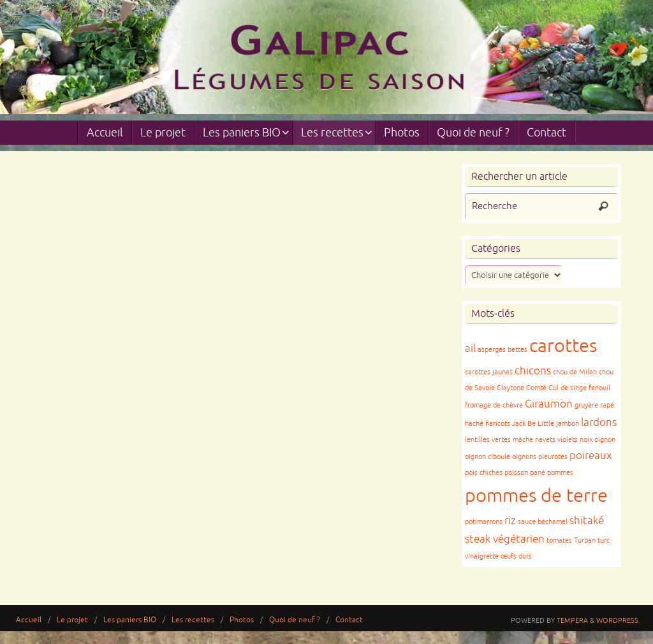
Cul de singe (568, 388)
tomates (559, 540)
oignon (605, 440)
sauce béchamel (543, 522)
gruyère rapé (594, 405)
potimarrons (484, 522)
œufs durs (516, 556)
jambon (568, 424)
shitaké (587, 521)
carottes (563, 346)
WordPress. (618, 620)
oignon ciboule (488, 457)
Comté (536, 388)
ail (470, 348)
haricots (498, 424)
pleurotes (553, 457)
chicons (533, 371)
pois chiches (484, 473)
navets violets (556, 440)
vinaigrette (482, 556)
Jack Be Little (533, 424)
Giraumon (549, 404)
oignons (524, 457)
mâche (523, 440)
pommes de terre (536, 496)
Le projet (72, 620)
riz (510, 521)
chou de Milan (575, 372)
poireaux (591, 456)
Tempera (572, 620)
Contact (349, 620)
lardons (599, 422)
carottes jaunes (489, 372)
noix (586, 440)
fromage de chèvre (494, 405)
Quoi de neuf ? (295, 620)
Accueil (29, 620)
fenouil (599, 388)
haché (474, 424)
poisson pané (525, 473)
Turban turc (592, 540)
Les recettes (193, 620)
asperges (492, 350)
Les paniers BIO (130, 620)
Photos (242, 620)
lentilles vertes (488, 440)
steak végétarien (505, 539)
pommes (560, 473)
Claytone (510, 388)
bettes (517, 350)
